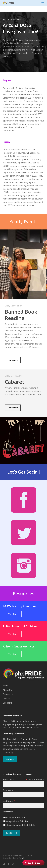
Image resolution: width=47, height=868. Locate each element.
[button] (43, 3)
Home (6, 686)
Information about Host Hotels (20, 825)
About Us (7, 690)
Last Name (9, 801)
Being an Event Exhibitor (17, 821)
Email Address (10, 780)
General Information (15, 817)
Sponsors (7, 703)
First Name (9, 790)
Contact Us (8, 694)
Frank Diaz (22, 858)
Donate (6, 699)
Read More (10, 759)
